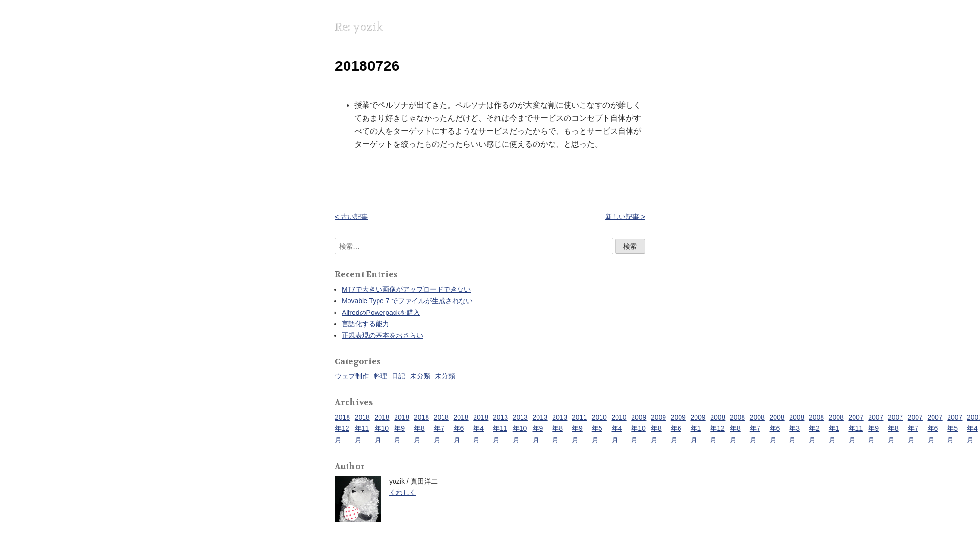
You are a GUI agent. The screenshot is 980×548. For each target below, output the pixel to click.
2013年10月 (520, 429)
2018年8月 (421, 429)
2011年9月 (579, 429)
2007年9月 (876, 429)
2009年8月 (658, 429)
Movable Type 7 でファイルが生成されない (407, 301)
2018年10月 (382, 429)
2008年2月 (816, 429)
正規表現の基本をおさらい (382, 335)
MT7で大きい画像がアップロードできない (406, 289)
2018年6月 (461, 429)
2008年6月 (777, 429)
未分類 (420, 376)
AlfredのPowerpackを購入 (381, 313)
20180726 (367, 66)
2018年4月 (481, 429)
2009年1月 (698, 429)
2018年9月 (402, 429)
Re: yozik (359, 27)
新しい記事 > (625, 217)
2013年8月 (560, 429)
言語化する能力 (365, 324)
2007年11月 (856, 429)
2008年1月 (836, 429)
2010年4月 (619, 429)
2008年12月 (718, 429)
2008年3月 (797, 429)
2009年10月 (639, 429)
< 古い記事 (351, 217)
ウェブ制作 (352, 376)
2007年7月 (915, 429)
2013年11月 (500, 429)
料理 (380, 376)
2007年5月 (955, 429)
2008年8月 (737, 429)
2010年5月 (599, 429)
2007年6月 (935, 429)
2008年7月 (757, 429)
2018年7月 (441, 429)
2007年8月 (895, 429)
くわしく (403, 492)
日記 (398, 376)
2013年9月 (540, 429)
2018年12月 (342, 429)
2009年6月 (678, 429)
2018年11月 (362, 429)
